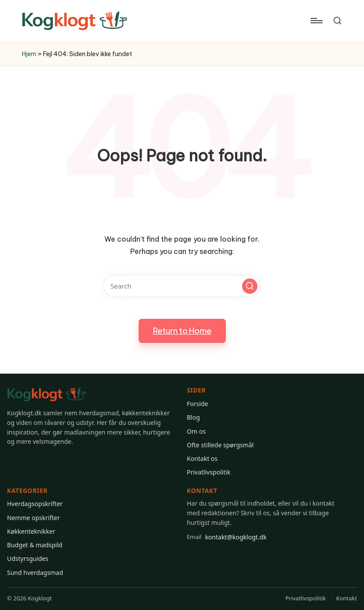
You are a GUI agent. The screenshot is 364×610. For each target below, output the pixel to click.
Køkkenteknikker (31, 531)
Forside (197, 404)
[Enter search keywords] (182, 286)
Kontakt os (202, 458)
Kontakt (346, 598)
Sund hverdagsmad (35, 573)
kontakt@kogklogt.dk (227, 537)
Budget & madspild (35, 545)
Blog (193, 417)
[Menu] (316, 21)
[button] (250, 286)
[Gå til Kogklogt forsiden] (47, 394)
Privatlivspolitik (209, 472)
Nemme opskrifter (33, 518)
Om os (196, 431)
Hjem (29, 54)
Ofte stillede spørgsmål (220, 445)
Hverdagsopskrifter (35, 504)
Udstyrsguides (28, 558)
